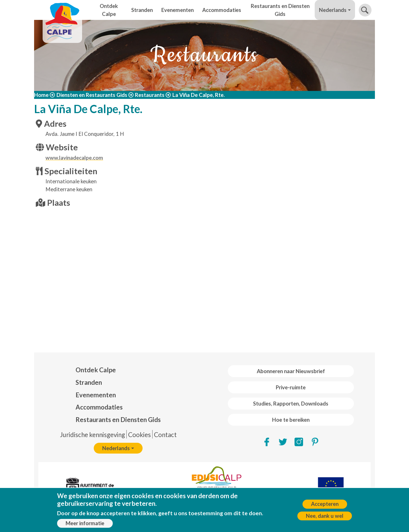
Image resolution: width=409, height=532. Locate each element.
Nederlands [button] (333, 10)
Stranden (142, 10)
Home (41, 95)
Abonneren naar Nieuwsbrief (291, 371)
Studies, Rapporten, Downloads (291, 404)
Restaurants (150, 95)
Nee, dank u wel (325, 516)
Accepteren (325, 504)
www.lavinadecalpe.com (74, 158)
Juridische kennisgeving (92, 435)
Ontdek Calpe (109, 10)
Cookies (139, 435)
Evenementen (178, 10)
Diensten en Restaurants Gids (92, 95)
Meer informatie (85, 523)
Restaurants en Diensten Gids (280, 10)
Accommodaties (222, 10)
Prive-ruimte (291, 387)
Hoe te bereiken (291, 420)
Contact (165, 435)
